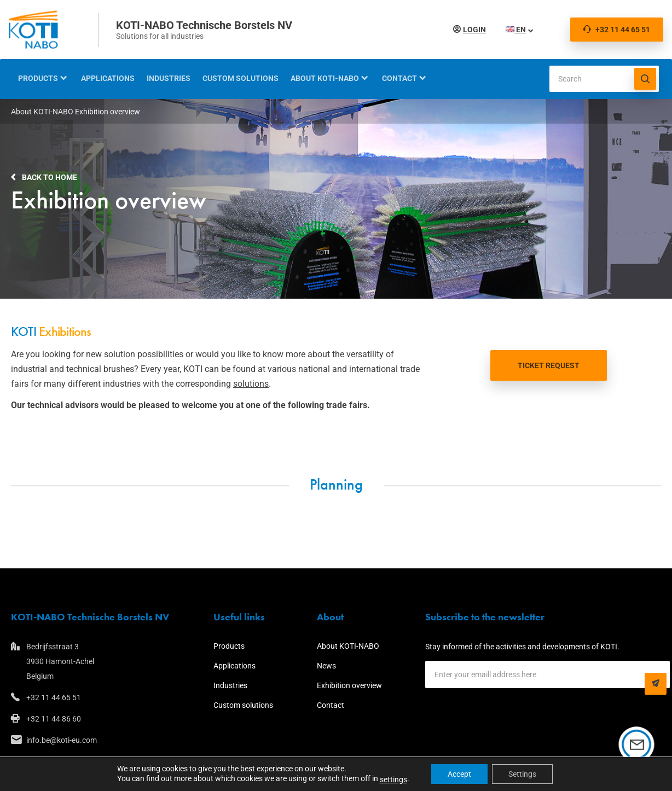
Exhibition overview (349, 685)
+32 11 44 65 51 (617, 30)
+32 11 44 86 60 (54, 719)
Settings (522, 774)
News (326, 666)
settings (393, 780)
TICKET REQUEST (549, 365)
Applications (108, 78)
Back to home (50, 177)
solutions (251, 384)
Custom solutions (241, 78)
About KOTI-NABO (325, 78)
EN (514, 30)
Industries (169, 78)
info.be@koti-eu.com (62, 740)
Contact (399, 78)
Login (472, 30)
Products (38, 78)
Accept (459, 774)
